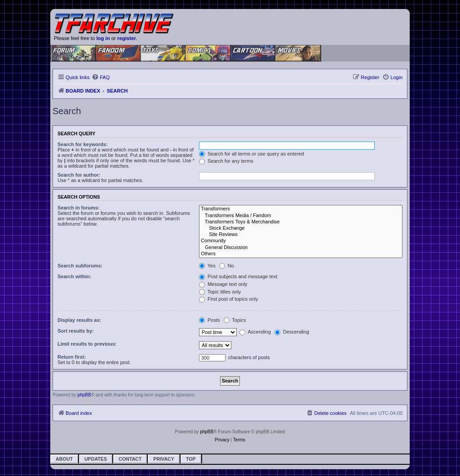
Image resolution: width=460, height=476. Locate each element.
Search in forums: (79, 208)
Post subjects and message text (238, 276)
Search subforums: (80, 266)
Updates (96, 459)
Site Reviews (301, 235)
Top (191, 459)
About (64, 459)
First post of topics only (229, 299)
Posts (210, 320)
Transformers (301, 209)
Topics (235, 320)
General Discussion (301, 248)
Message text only (223, 284)
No (227, 266)
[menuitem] (101, 77)
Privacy (164, 459)
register (127, 38)
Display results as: (79, 320)
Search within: (74, 276)
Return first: (72, 357)
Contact (130, 459)
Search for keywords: (83, 144)
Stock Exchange (301, 228)
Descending (292, 332)
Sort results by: (76, 331)
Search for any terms (226, 161)
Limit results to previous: (87, 344)
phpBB (84, 395)
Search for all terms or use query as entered (252, 154)
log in (103, 38)
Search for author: (79, 175)
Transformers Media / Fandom (301, 216)
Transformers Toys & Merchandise (301, 222)
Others (301, 254)
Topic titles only (220, 292)
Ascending (255, 332)
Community (301, 241)
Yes (207, 266)
